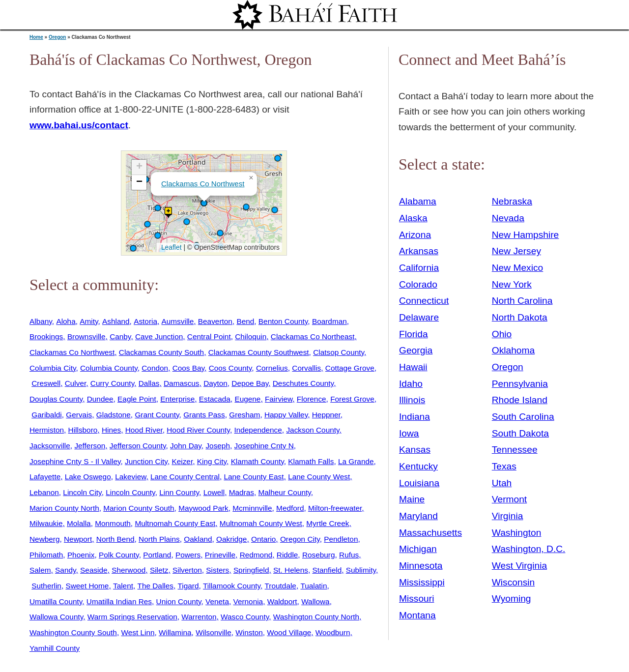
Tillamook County (232, 586)
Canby (120, 336)
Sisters (217, 570)
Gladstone (114, 415)
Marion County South (139, 508)
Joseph (218, 446)
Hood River (144, 430)
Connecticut (424, 301)
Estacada (215, 399)
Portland (157, 555)
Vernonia (248, 601)
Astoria (145, 321)
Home (36, 37)
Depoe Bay (250, 383)
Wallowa (315, 601)
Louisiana (419, 483)
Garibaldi (46, 415)
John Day (186, 446)
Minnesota (421, 566)
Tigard (188, 586)
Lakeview (130, 477)
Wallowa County (56, 617)
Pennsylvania (520, 384)
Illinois (412, 400)
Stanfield (327, 570)
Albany (41, 321)
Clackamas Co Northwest (203, 184)
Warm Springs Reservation (132, 617)
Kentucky (418, 466)
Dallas (149, 383)
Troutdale (281, 586)
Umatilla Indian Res (119, 601)
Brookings (46, 336)
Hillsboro (83, 430)
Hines (111, 430)
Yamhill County (55, 648)
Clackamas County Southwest (259, 352)
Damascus (182, 383)
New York (512, 284)
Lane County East (254, 477)
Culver (76, 383)
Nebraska (512, 201)
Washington (517, 533)
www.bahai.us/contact (79, 125)
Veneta (217, 601)
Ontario (263, 539)
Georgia (416, 350)
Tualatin (314, 586)
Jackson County (313, 430)
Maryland (418, 516)
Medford (290, 508)
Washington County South (73, 632)
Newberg (44, 539)
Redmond (256, 555)
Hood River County (198, 430)
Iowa (409, 433)
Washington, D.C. (529, 549)
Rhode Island (520, 400)
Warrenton (199, 617)
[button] (275, 210)
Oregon (57, 37)
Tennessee (515, 450)
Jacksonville (50, 446)
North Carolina (522, 301)
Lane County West (319, 477)
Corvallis (306, 368)
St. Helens (291, 570)
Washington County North (316, 617)
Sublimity (361, 570)
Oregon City (300, 539)
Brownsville (86, 336)
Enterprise (177, 399)
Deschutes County (303, 383)
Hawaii (413, 367)
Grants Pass (204, 415)
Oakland (198, 539)
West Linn (138, 632)
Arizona (415, 235)
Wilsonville (214, 632)
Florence (312, 399)
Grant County (157, 415)
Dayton (215, 383)
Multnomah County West (261, 523)
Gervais (79, 415)
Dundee (100, 399)
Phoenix (81, 555)
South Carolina (523, 417)
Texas (504, 466)
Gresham (244, 415)
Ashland (116, 321)
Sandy (65, 570)
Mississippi (422, 582)
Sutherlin (46, 586)
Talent (123, 586)
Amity (89, 321)
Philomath (46, 555)
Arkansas (419, 251)
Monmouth (113, 523)
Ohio (502, 334)
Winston (249, 632)
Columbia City (53, 368)
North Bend (115, 539)
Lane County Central (185, 477)
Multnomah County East (175, 523)
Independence (258, 430)
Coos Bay (188, 368)
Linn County (179, 492)
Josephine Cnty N (264, 446)
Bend (245, 321)
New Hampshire (526, 235)
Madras (242, 492)
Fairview (279, 399)
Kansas (415, 450)
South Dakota (520, 433)
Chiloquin (251, 336)
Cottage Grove (350, 368)
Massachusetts (430, 533)
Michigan (418, 549)
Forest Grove (352, 399)
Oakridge (231, 539)
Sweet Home (87, 586)
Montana (417, 615)
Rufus (349, 555)
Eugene (247, 399)
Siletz (159, 570)
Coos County (230, 368)
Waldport (282, 601)
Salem (40, 570)
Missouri (416, 599)
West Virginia (519, 566)
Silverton (187, 570)
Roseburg (319, 555)
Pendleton (341, 539)
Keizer (182, 461)
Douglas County (56, 399)
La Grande (356, 461)
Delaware (419, 317)
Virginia (508, 516)
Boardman (329, 321)
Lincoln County (130, 492)
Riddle (287, 555)
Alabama (418, 201)
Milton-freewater (335, 508)
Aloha (66, 321)
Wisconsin (513, 582)
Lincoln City (82, 492)
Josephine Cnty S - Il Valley (75, 461)
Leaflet (170, 247)
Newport (78, 539)
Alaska (413, 218)
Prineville (220, 555)
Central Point (209, 336)
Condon (155, 368)
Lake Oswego (88, 477)
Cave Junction (159, 336)
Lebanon (44, 492)
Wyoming (512, 599)
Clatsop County (339, 352)
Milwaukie (46, 523)
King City (212, 461)
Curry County (112, 383)
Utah (502, 483)
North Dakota (520, 317)
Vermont (509, 499)
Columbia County (109, 368)
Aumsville (178, 321)
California (419, 268)
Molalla (79, 523)
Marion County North (64, 508)
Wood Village (289, 632)
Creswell (46, 383)
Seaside (94, 570)
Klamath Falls (311, 461)
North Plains (159, 539)
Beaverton (215, 321)
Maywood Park (203, 508)
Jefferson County (138, 446)
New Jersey (516, 251)
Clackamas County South (161, 352)
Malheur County (285, 492)
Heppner (326, 415)
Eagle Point (137, 399)
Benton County (283, 321)
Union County (179, 601)
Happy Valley (286, 415)
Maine (412, 499)
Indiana (415, 417)
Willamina (175, 632)
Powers (188, 555)
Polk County (119, 555)
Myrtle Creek (328, 523)
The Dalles (156, 586)
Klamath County (257, 461)
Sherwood (129, 570)
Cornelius (272, 368)
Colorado (418, 284)
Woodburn (333, 632)
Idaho (411, 384)
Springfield (251, 570)
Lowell (214, 492)
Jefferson (90, 446)
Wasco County (245, 617)
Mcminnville (252, 508)
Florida (414, 334)
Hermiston (47, 430)
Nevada (508, 218)
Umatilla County (56, 601)
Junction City (146, 461)
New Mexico (518, 268)
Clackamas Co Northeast (313, 336)
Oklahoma (513, 350)
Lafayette (45, 477)
